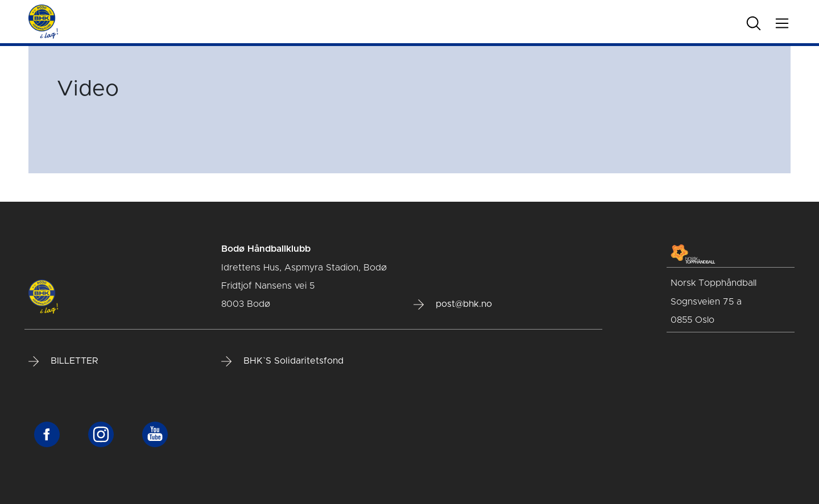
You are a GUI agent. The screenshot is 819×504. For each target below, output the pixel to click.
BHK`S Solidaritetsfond (282, 361)
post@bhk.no (453, 305)
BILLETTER (63, 361)
